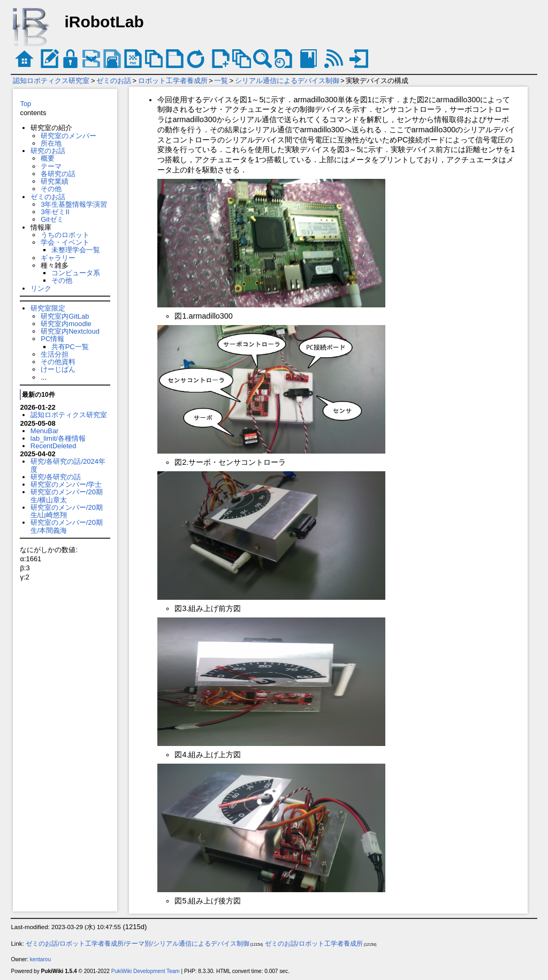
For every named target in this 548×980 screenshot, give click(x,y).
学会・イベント (65, 242)
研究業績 (55, 181)
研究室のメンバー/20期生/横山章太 (67, 496)
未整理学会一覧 (76, 250)
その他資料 (58, 362)
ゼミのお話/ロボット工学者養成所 (314, 944)
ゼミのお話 (114, 81)
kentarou (40, 959)
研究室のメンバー (68, 136)
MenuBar (45, 431)
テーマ (51, 166)
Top (25, 104)
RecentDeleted (54, 446)
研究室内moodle (66, 324)
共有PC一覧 (70, 347)
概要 (48, 158)
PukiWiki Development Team (146, 971)
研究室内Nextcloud (70, 331)
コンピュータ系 (76, 273)
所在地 (51, 143)
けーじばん (58, 369)
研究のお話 (48, 151)
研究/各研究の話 (56, 477)
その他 (51, 189)
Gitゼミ (52, 219)
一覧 (221, 81)
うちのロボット (65, 235)
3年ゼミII (55, 212)
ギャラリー (58, 258)
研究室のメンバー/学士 (66, 484)
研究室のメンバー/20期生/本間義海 (67, 526)
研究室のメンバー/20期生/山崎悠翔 (67, 511)
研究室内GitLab (65, 316)
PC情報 (52, 339)
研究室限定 (48, 308)
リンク (41, 288)
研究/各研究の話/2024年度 (68, 465)
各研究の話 (58, 174)
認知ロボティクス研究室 (51, 81)
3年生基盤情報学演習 (74, 204)
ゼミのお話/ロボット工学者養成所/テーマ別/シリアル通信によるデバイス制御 (138, 944)
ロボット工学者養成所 (173, 81)
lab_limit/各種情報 (58, 438)
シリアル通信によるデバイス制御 (287, 81)
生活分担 (55, 354)
